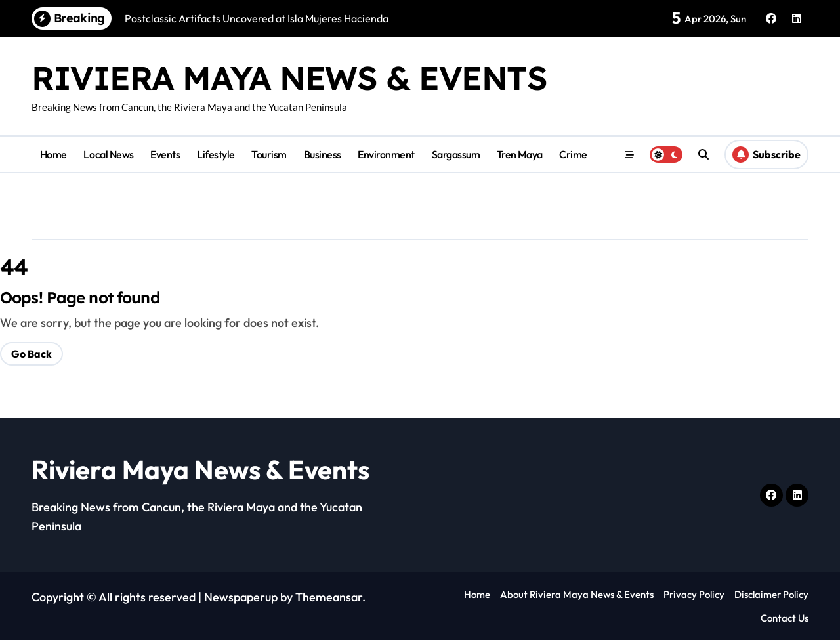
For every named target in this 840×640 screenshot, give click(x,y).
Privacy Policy (694, 594)
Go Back (31, 354)
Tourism (269, 154)
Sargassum (456, 154)
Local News (108, 154)
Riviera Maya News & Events (289, 78)
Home (53, 154)
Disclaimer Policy (771, 594)
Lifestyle (216, 154)
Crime (573, 154)
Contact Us (785, 618)
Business (323, 154)
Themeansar (329, 597)
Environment (386, 154)
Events (165, 154)
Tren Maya (520, 154)
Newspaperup (241, 597)
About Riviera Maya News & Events (577, 594)
